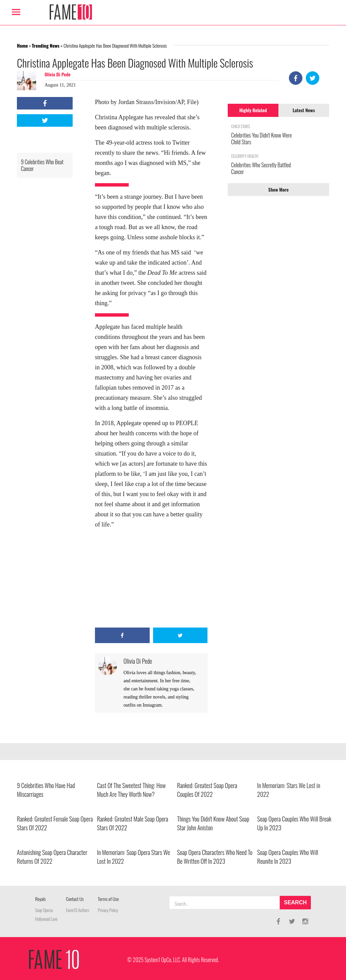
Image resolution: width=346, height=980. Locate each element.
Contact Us (75, 899)
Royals (40, 899)
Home (22, 45)
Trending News (46, 45)
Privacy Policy (108, 910)
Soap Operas (44, 910)
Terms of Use (108, 899)
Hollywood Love (46, 919)
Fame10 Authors (78, 910)
